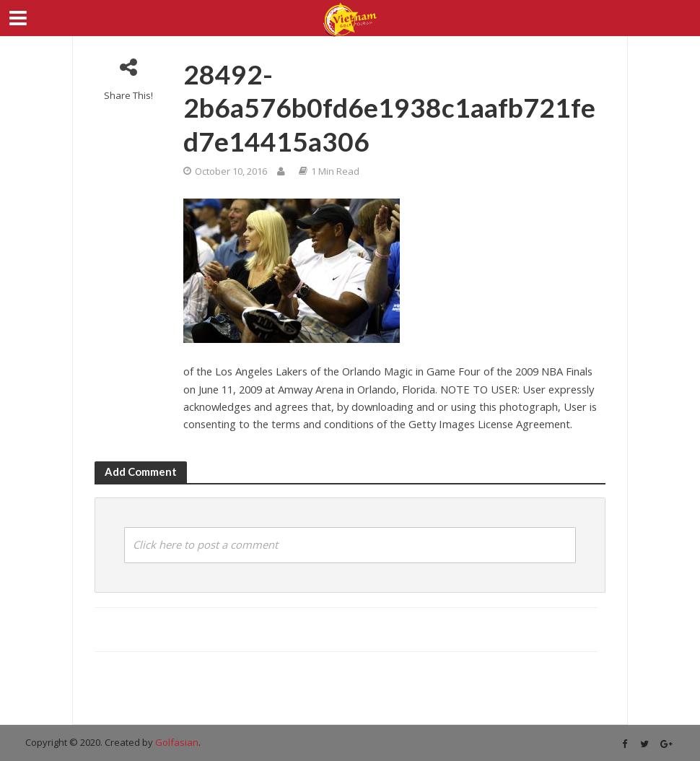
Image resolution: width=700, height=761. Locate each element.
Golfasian (177, 742)
